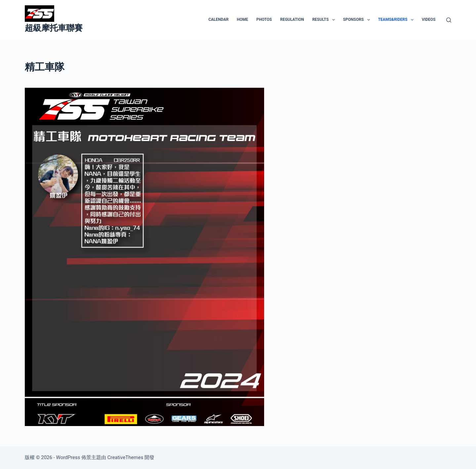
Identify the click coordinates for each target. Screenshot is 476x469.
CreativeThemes (125, 457)
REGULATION (292, 20)
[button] (334, 20)
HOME (242, 20)
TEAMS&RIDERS (397, 20)
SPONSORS (358, 20)
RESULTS (325, 20)
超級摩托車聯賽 (54, 28)
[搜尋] (449, 20)
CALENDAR (218, 20)
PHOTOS (264, 20)
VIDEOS (429, 20)
